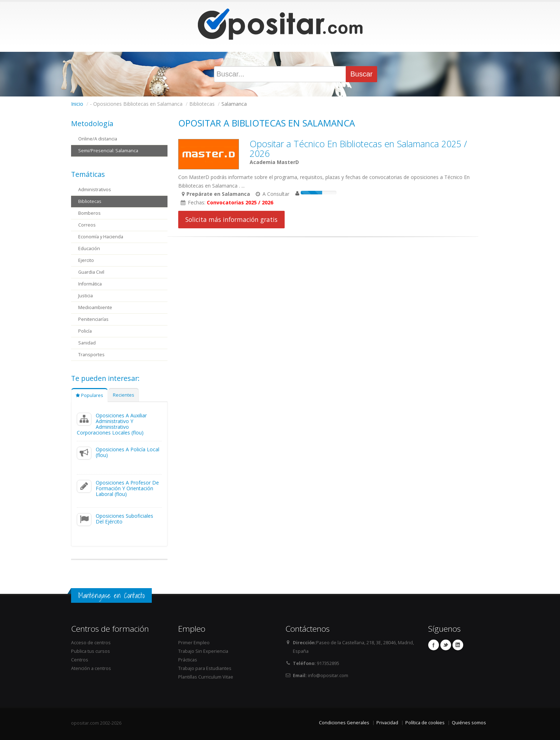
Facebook (434, 645)
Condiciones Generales (344, 723)
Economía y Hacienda (101, 237)
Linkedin (458, 645)
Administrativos (95, 190)
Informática (90, 284)
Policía (85, 331)
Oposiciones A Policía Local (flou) (127, 452)
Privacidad (387, 723)
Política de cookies (425, 723)
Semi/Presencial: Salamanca (108, 151)
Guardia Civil (91, 272)
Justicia (86, 296)
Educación (89, 249)
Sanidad (87, 343)
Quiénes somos (469, 723)
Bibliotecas (90, 201)
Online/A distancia (98, 139)
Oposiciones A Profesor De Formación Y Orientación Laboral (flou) (127, 488)
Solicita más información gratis (231, 219)
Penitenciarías (93, 319)
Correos (87, 225)
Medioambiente (95, 307)
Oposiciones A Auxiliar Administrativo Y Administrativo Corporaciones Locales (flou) (112, 424)
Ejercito (86, 260)
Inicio (77, 104)
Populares (89, 395)
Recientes (124, 395)
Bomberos (89, 213)
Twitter (446, 645)
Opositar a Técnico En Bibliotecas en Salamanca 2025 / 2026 (358, 148)
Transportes (91, 355)
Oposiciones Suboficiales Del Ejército (124, 519)
